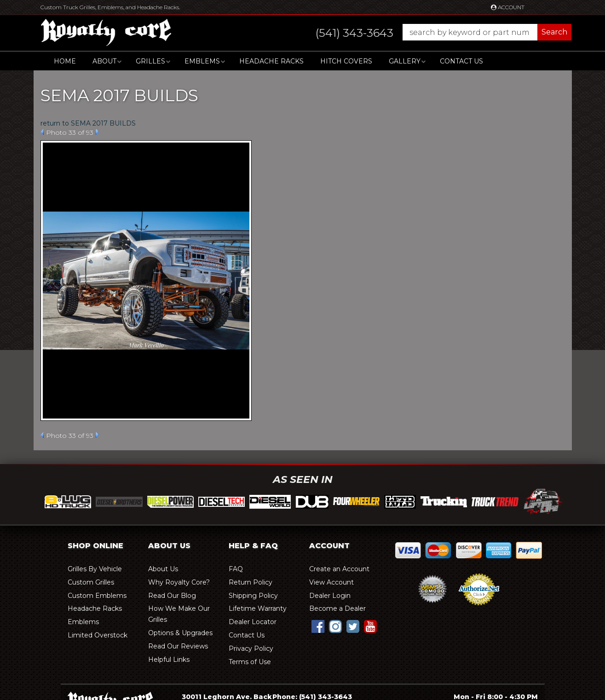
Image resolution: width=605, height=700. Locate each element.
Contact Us (461, 61)
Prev (42, 132)
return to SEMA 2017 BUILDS (88, 123)
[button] (435, 32)
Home (65, 61)
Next (97, 132)
